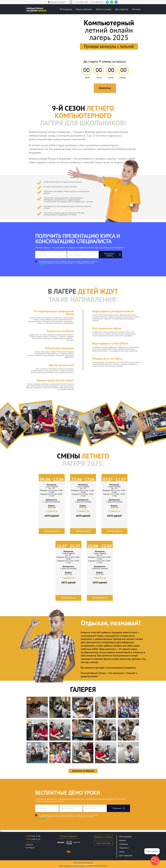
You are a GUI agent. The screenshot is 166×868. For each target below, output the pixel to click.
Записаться (105, 88)
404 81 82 (96, 2)
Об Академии (66, 9)
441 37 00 (81, 2)
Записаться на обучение (83, 771)
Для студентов (122, 9)
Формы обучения (84, 9)
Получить (117, 808)
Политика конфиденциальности (83, 864)
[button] (155, 861)
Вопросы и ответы (104, 837)
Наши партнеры (104, 843)
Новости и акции (104, 9)
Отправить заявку (109, 255)
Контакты (136, 9)
